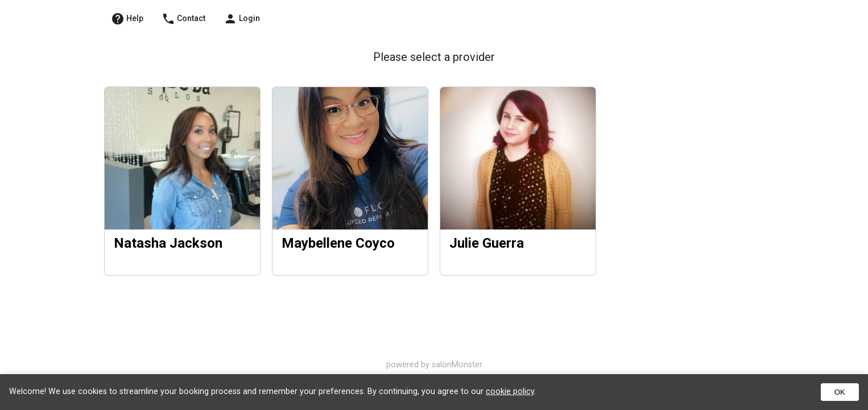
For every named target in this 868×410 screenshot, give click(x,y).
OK (840, 392)
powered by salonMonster (434, 365)
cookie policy (510, 391)
